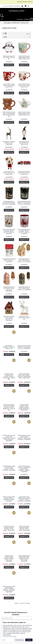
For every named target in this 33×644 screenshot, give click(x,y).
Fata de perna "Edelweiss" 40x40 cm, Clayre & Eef (9, 347)
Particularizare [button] (19, 640)
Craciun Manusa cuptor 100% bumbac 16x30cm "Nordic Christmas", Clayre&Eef (9, 468)
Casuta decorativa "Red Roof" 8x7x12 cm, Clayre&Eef (9, 260)
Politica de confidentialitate (10, 636)
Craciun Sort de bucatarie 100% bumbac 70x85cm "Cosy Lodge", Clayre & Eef (9, 377)
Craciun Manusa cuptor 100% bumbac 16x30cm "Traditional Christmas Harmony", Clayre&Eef (9, 589)
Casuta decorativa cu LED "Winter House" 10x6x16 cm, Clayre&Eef (9, 289)
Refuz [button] (4, 640)
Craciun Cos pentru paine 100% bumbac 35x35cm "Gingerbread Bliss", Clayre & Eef (24, 376)
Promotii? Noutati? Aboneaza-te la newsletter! (16, 614)
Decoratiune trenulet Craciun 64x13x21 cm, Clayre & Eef (24, 173)
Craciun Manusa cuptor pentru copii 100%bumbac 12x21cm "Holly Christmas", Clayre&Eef (9, 438)
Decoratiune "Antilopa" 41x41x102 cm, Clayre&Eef (9, 143)
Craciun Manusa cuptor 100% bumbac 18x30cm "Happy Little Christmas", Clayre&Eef (24, 437)
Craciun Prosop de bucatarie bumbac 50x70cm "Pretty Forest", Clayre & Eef (9, 528)
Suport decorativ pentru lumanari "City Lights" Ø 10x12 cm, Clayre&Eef (24, 203)
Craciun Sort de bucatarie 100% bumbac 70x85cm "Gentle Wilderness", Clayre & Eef (24, 407)
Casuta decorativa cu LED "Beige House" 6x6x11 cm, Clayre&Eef (24, 260)
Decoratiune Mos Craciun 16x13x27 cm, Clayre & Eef (9, 173)
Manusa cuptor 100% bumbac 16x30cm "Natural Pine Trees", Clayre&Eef (9, 499)
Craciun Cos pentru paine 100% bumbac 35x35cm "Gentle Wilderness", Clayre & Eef (9, 407)
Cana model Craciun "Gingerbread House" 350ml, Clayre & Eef (24, 57)
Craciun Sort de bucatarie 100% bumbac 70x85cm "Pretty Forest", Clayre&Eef (9, 558)
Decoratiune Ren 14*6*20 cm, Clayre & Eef (24, 318)
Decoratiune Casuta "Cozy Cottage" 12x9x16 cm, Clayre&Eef (9, 318)
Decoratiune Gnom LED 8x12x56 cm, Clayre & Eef (24, 143)
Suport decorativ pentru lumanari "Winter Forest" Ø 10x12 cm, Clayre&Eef (9, 231)
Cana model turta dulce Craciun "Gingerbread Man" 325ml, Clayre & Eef (9, 114)
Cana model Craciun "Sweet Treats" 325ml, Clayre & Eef (9, 85)
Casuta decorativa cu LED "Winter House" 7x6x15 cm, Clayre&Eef (24, 288)
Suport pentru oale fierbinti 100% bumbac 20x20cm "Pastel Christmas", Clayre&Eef (24, 499)
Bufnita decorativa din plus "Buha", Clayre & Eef (9, 57)
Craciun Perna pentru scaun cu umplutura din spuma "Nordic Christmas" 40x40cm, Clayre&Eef (24, 469)
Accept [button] (29, 640)
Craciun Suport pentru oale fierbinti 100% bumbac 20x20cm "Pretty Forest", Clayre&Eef (24, 558)
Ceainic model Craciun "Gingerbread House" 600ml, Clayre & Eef (24, 114)
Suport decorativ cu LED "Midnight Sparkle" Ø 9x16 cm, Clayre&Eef (9, 203)
